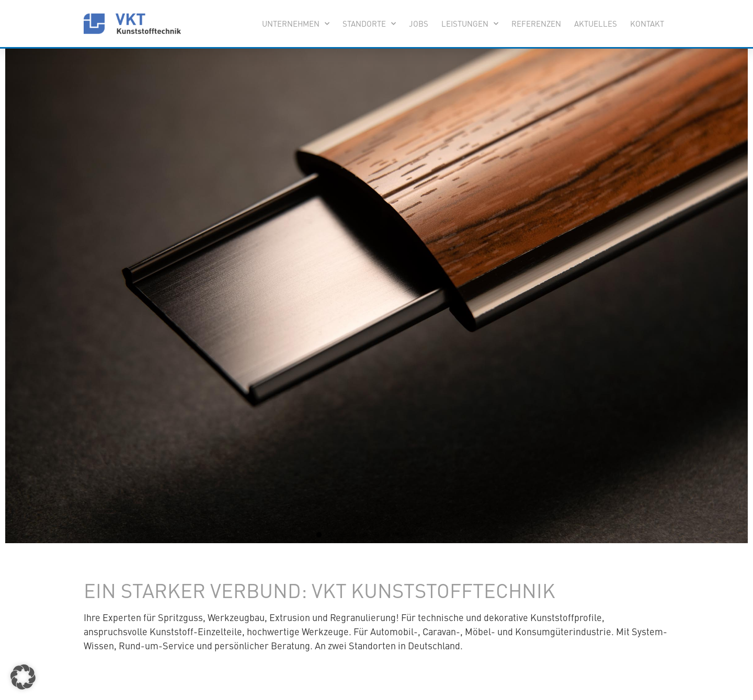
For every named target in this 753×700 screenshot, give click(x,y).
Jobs (419, 23)
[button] (319, 535)
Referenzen (536, 23)
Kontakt (647, 23)
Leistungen (470, 24)
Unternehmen (296, 24)
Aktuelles (596, 23)
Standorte (369, 24)
